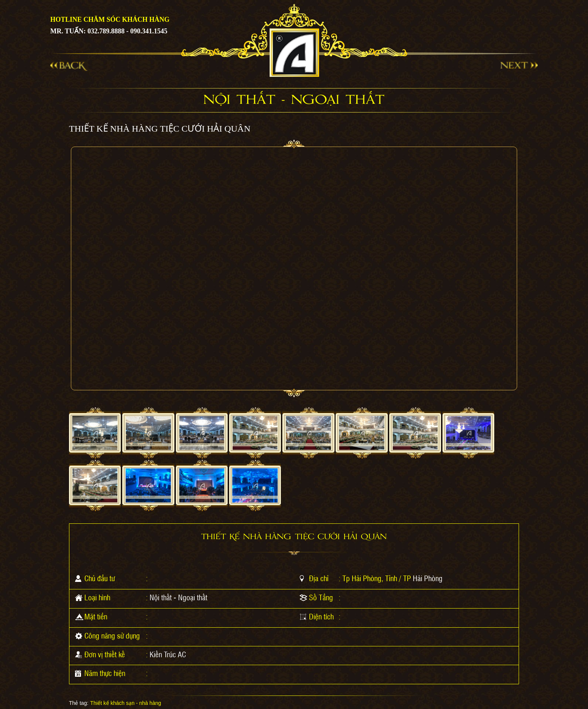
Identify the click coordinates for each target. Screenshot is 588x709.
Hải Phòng (428, 578)
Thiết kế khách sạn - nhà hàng (126, 703)
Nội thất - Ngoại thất (178, 597)
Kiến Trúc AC (168, 654)
